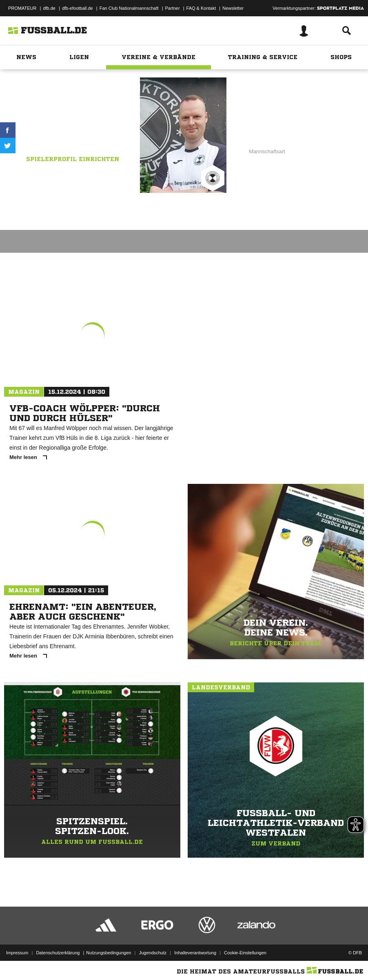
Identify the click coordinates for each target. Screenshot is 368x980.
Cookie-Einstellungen (245, 953)
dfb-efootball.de (78, 8)
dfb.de (49, 8)
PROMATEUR (22, 8)
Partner (173, 8)
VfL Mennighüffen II (81, 135)
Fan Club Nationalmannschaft (129, 8)
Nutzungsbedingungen (109, 953)
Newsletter (233, 8)
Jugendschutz (153, 953)
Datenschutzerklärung (58, 953)
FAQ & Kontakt (201, 8)
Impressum (17, 953)
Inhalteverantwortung (195, 953)
